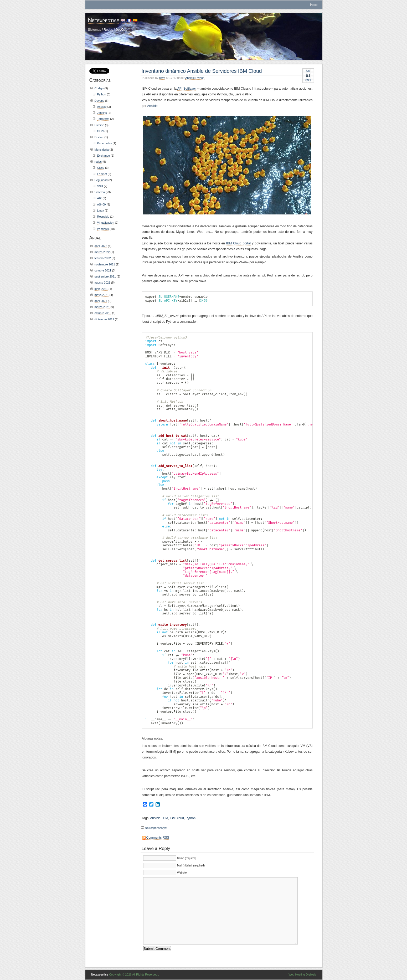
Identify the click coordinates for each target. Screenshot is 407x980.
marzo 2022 (102, 252)
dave (162, 78)
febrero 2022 (103, 258)
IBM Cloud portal (238, 243)
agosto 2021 (102, 283)
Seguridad (101, 180)
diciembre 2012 (104, 319)
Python (200, 78)
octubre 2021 (103, 270)
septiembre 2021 (105, 276)
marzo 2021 (102, 307)
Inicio (314, 5)
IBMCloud (177, 818)
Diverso (99, 125)
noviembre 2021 (105, 264)
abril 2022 (101, 246)
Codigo (99, 88)
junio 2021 (101, 289)
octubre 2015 (103, 313)
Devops (99, 101)
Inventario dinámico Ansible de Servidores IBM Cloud (202, 71)
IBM (165, 818)
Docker (99, 137)
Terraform (103, 119)
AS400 (102, 204)
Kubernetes (105, 143)
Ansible (190, 78)
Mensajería (102, 150)
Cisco (101, 168)
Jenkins (102, 113)
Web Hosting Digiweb (302, 974)
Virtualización (106, 223)
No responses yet (156, 828)
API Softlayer (187, 89)
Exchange (104, 156)
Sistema (100, 192)
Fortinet (102, 174)
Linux (101, 211)
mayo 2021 (102, 295)
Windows (103, 229)
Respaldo (103, 217)
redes (98, 162)
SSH (100, 186)
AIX (100, 198)
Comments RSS (158, 838)
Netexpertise (104, 20)
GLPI (101, 131)
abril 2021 (101, 301)
